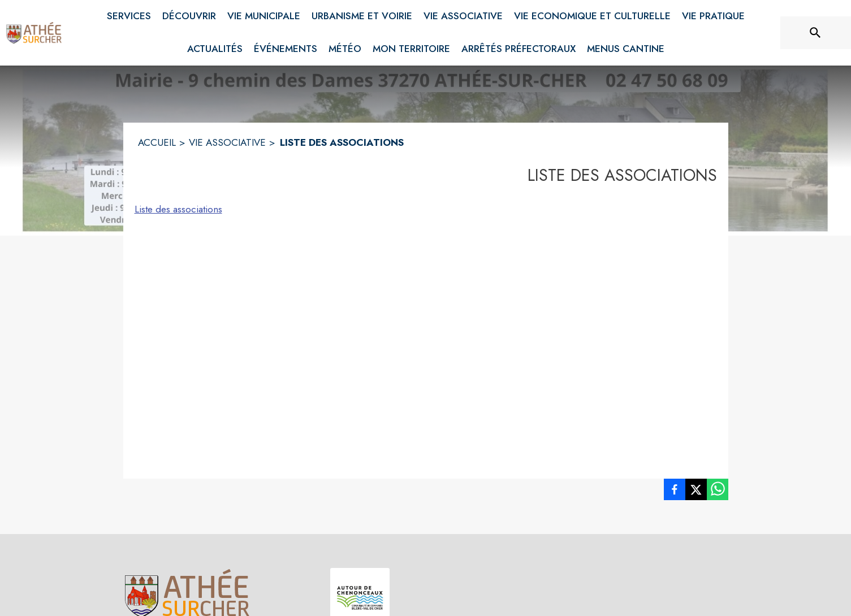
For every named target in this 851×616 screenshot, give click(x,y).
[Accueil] (34, 33)
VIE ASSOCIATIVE (227, 142)
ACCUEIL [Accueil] (157, 142)
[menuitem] (129, 14)
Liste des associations (178, 209)
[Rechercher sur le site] (815, 33)
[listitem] (675, 492)
